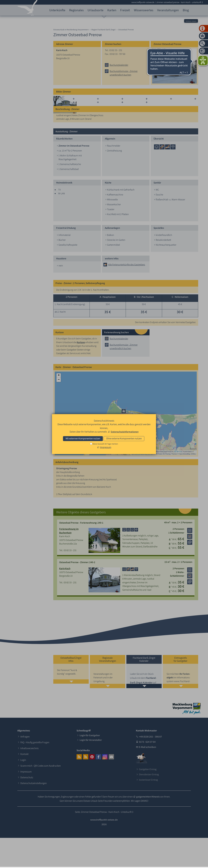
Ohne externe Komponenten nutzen (124, 438)
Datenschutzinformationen (125, 432)
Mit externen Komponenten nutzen (83, 438)
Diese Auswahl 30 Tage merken (105, 444)
